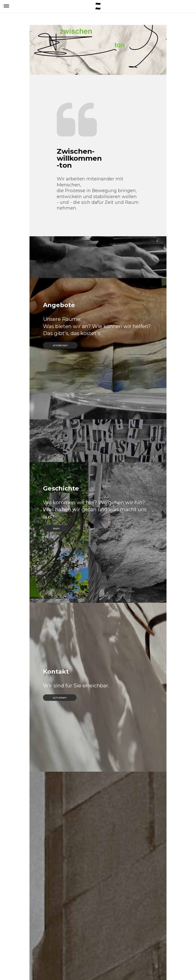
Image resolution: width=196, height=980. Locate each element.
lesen (56, 528)
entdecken (60, 345)
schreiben (60, 697)
